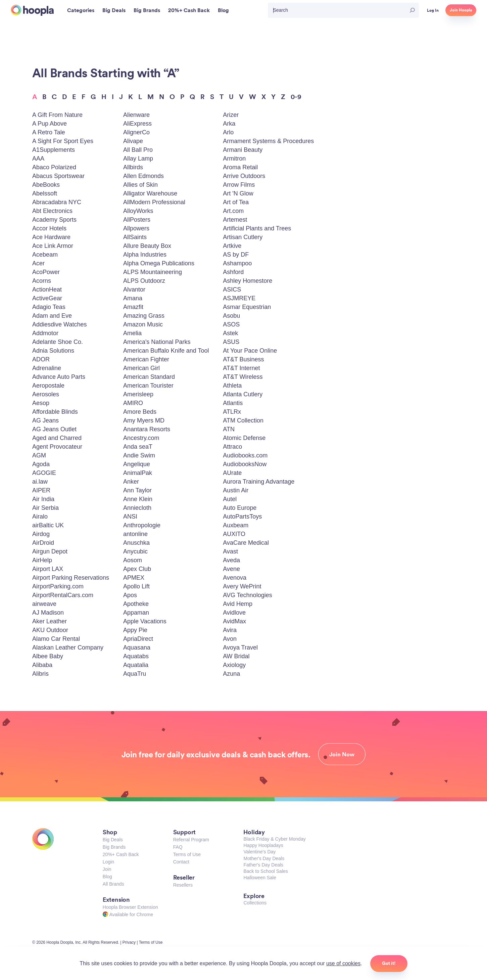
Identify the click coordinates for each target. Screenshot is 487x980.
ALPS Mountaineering (153, 272)
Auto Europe (240, 508)
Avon (230, 639)
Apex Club (137, 569)
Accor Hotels (49, 228)
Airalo (40, 517)
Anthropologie (142, 525)
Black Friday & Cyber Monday (274, 839)
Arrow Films (239, 185)
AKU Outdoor (50, 630)
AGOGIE (44, 473)
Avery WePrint (242, 586)
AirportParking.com (58, 586)
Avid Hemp (238, 604)
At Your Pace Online (250, 351)
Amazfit (133, 307)
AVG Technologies (247, 595)
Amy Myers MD (144, 420)
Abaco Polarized (54, 167)
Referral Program (191, 840)
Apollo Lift (136, 586)
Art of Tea (236, 202)
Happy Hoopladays (263, 845)
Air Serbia (45, 508)
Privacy (129, 942)
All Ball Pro (138, 150)
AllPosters (137, 220)
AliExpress (137, 124)
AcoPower (46, 272)
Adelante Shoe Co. (58, 342)
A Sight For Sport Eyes (63, 141)
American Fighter (146, 359)
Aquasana (137, 648)
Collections (255, 903)
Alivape (133, 141)
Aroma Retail (240, 167)
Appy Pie (135, 630)
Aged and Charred (57, 438)
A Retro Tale (49, 132)
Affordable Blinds (55, 412)
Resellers (183, 885)
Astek (230, 333)
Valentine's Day (259, 852)
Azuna (231, 674)
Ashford (233, 272)
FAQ (178, 847)
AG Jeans (45, 420)
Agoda (41, 464)
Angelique (137, 464)
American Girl (141, 368)
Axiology (234, 665)
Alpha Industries (145, 255)
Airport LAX (48, 569)
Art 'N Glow (238, 193)
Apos (130, 595)
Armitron (234, 159)
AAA (38, 159)
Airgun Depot (50, 551)
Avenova (235, 578)
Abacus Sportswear (58, 176)
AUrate (232, 473)
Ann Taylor (137, 490)
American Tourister (148, 386)
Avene (231, 569)
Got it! (389, 963)
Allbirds (133, 167)
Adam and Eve (52, 316)
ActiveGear (47, 298)
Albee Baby (48, 656)
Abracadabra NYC (57, 202)
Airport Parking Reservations (71, 578)
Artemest (235, 220)
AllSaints (135, 237)
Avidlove (234, 613)
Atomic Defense (244, 438)
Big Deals (113, 840)
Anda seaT (138, 447)
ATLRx (232, 412)
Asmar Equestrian (247, 307)
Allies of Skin (140, 185)
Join (107, 869)
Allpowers (136, 228)
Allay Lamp (138, 159)
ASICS (232, 289)
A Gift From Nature (57, 115)
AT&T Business (243, 359)
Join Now (342, 754)
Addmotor (45, 333)
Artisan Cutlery (243, 237)
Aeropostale (48, 386)
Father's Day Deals (263, 865)
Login (108, 862)
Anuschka (136, 543)
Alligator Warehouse (150, 193)
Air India (43, 499)
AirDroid (43, 543)
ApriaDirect (138, 639)
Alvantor (134, 289)
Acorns (42, 281)
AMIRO (133, 403)
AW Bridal (236, 656)
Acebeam (45, 255)
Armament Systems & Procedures (268, 141)
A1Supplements (54, 150)
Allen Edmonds (143, 176)
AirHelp (42, 560)
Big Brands (114, 847)
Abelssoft (45, 193)
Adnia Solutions (53, 351)
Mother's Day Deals (264, 858)
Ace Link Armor (53, 246)
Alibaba (42, 665)
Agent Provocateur (57, 447)
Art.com (233, 211)
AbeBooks (46, 185)
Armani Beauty (243, 150)
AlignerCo (136, 132)
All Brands (113, 884)
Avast (230, 551)
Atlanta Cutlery (243, 394)
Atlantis (233, 403)
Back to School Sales (265, 871)
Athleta (232, 386)
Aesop (41, 403)
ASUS (231, 342)
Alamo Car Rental (56, 639)
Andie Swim (139, 455)
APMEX (134, 578)
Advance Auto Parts (59, 377)
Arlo (228, 132)
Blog (107, 877)
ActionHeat (47, 289)
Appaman (136, 613)
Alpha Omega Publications (159, 263)
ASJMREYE (239, 298)
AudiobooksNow (245, 464)
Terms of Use (187, 854)
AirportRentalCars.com (63, 595)
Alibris (40, 674)
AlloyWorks (138, 211)
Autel (230, 499)
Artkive (232, 246)
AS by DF (236, 255)
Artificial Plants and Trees (257, 228)
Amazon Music (143, 324)
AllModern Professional (154, 202)
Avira (230, 630)
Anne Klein (138, 499)
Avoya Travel (240, 648)
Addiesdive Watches (59, 324)
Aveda (231, 560)
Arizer (231, 115)
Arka (229, 124)
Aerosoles (46, 394)
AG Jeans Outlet (54, 429)
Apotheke (136, 604)
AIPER (41, 490)
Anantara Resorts (147, 429)
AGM (39, 455)
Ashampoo (237, 263)
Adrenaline (47, 368)
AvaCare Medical (246, 543)
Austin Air (236, 490)
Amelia (132, 333)
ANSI (130, 517)
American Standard (149, 377)
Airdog (41, 534)
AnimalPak (138, 473)
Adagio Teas (49, 307)
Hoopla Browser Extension (130, 907)
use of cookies (343, 963)
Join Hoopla (461, 10)
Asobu (231, 316)
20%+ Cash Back (121, 854)
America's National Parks (157, 342)
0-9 (296, 97)
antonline (135, 534)
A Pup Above (50, 124)
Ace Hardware (51, 237)
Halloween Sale (260, 878)
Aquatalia (136, 665)
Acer (38, 263)
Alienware (136, 115)
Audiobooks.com (245, 455)
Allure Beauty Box (147, 246)
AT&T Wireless (243, 377)
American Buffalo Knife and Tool (166, 351)
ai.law (40, 482)
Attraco (232, 447)
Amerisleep (138, 394)
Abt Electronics (52, 211)
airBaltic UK (48, 525)
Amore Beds (140, 412)
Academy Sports (54, 220)
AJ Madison (48, 613)
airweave (44, 604)
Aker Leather (50, 621)
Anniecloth (137, 508)
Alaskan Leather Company (68, 648)
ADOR (41, 359)
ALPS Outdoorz (144, 281)
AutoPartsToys (242, 517)
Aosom (133, 560)
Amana (133, 298)
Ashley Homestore (248, 281)
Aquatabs (136, 656)
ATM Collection (243, 420)
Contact (181, 862)
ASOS (231, 324)
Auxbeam (236, 525)
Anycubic (135, 551)
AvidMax (234, 621)
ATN (229, 429)
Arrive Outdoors (244, 176)
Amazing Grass (144, 316)
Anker (131, 482)
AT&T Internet (241, 368)
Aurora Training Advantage (259, 482)
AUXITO (234, 534)
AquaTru (135, 674)
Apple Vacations (145, 621)
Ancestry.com (141, 438)
